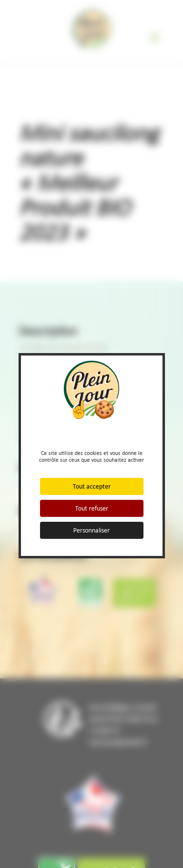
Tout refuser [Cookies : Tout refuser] (92, 508)
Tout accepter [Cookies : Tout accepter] (92, 486)
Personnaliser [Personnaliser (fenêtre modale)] (91, 530)
